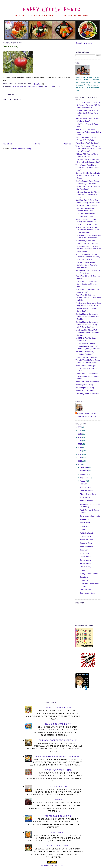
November (84, 471)
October (83, 474)
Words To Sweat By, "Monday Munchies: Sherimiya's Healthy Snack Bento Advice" (88, 257)
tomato (51, 86)
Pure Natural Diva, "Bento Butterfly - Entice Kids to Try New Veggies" (87, 265)
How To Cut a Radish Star (58, 770)
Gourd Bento (84, 553)
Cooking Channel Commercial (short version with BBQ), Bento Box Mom (88, 317)
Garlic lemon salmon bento (90, 516)
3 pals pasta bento (87, 501)
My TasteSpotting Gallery (85, 388)
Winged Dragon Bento (88, 494)
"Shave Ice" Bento (86, 540)
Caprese (83, 530)
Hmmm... (83, 570)
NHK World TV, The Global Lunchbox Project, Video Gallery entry (88, 132)
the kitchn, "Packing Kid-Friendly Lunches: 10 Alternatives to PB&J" (88, 195)
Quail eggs (84, 580)
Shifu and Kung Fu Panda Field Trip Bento (58, 756)
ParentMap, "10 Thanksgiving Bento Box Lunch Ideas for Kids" (86, 284)
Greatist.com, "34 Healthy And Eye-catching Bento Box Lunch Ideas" (88, 376)
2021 (80, 427)
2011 (80, 458)
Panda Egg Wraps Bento (58, 708)
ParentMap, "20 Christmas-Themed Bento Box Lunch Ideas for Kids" (88, 297)
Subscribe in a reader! (84, 43)
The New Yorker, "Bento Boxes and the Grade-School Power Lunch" (87, 113)
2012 (80, 454)
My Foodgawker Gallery (84, 385)
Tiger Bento (84, 484)
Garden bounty (11, 46)
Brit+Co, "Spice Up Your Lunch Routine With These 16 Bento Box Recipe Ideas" (87, 230)
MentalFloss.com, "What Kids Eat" (88, 357)
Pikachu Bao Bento (58, 832)
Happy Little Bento (52, 10)
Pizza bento (84, 519)
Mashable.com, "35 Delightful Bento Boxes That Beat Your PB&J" (87, 368)
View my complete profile (88, 417)
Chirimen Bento (85, 536)
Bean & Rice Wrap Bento (58, 724)
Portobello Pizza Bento (58, 816)
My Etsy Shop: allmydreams (86, 391)
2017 (80, 437)
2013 (80, 451)
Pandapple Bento (86, 547)
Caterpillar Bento (86, 543)
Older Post (67, 144)
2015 (80, 444)
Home (38, 144)
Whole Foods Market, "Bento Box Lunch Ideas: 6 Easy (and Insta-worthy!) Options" (88, 149)
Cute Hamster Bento (87, 593)
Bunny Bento (84, 550)
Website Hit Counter (52, 866)
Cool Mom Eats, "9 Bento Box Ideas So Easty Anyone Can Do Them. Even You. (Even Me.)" (88, 203)
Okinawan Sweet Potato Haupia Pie (58, 740)
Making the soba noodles (89, 574)
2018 (80, 434)
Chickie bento (85, 526)
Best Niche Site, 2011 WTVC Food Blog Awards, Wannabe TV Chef (87, 333)
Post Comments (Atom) (22, 149)
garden (21, 86)
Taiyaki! (58, 800)
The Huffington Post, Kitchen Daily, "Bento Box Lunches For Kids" (88, 168)
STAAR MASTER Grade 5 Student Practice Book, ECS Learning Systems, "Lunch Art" (88, 346)
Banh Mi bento (85, 523)
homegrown (31, 86)
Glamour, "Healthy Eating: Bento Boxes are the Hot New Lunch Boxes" (88, 176)
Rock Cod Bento (86, 487)
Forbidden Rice (85, 590)
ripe (44, 86)
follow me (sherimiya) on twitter (87, 394)
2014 (80, 447)
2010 (80, 461)
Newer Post (7, 144)
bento (13, 86)
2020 (80, 431)
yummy (58, 86)
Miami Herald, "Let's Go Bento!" (87, 143)
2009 (80, 464)
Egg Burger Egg (58, 786)
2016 (80, 441)
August (83, 481)
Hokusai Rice (85, 497)
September (84, 478)
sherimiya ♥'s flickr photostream (87, 382)
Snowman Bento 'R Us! (58, 846)
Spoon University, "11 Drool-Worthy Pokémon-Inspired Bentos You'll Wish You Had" (87, 222)
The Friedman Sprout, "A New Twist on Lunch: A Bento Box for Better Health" (88, 249)
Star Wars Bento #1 (87, 491)
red (40, 86)
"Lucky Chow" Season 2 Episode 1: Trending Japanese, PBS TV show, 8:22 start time (88, 105)
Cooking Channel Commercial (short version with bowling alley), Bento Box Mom (87, 325)
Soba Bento (84, 577)
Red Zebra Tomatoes (88, 533)
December (84, 467)
